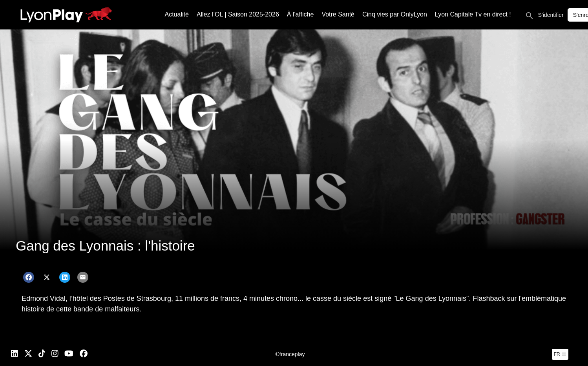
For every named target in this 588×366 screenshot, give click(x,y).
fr (560, 354)
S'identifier (551, 15)
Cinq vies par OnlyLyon (395, 14)
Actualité (177, 14)
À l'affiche (300, 14)
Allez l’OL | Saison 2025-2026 (238, 14)
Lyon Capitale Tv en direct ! (473, 14)
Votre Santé (338, 14)
